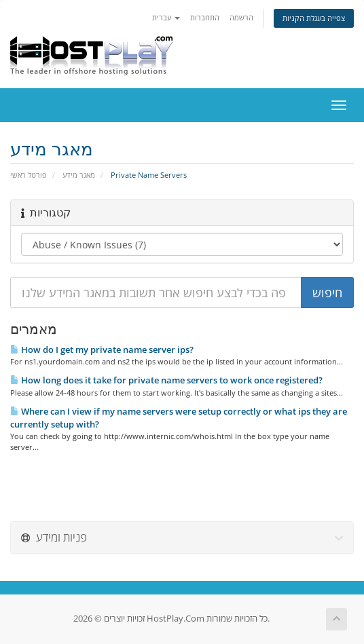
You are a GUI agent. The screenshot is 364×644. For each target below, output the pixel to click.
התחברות (205, 17)
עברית (166, 17)
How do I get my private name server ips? (102, 349)
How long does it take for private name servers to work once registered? (166, 380)
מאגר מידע (79, 175)
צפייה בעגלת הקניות (314, 18)
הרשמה (241, 17)
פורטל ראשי (29, 175)
